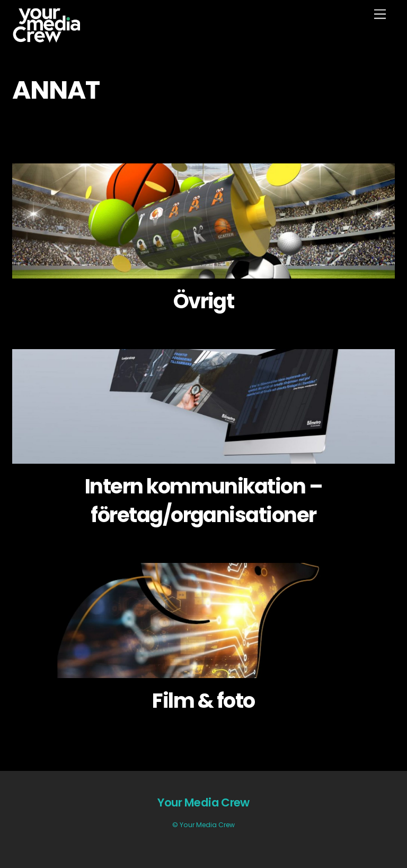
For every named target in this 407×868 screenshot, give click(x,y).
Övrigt (204, 301)
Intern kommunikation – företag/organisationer (203, 501)
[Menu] (380, 15)
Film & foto (203, 701)
